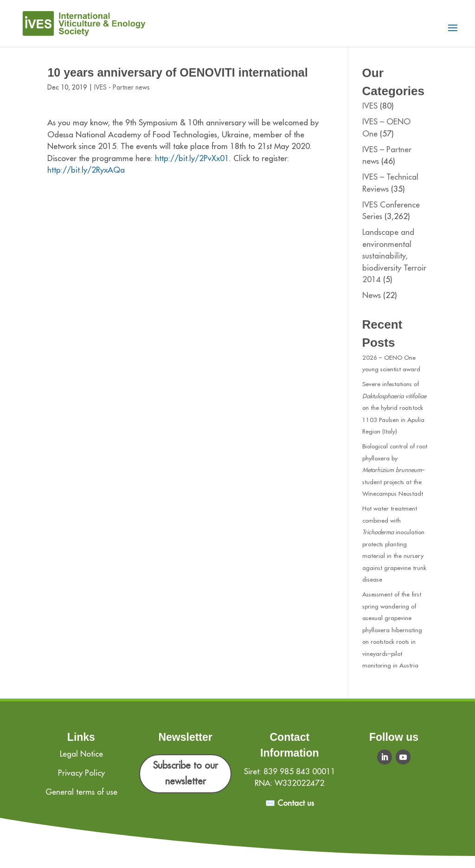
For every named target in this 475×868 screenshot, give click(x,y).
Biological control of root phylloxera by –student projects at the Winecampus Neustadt (395, 470)
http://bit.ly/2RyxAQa (86, 170)
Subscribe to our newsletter (186, 774)
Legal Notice (81, 754)
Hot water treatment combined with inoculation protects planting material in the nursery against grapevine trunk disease (394, 544)
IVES (370, 106)
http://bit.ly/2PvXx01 (192, 159)
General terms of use (81, 792)
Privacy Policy (81, 773)
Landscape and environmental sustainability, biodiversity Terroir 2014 (394, 256)
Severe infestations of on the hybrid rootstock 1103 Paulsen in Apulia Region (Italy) (394, 408)
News (372, 295)
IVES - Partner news (122, 87)
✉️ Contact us (290, 803)
